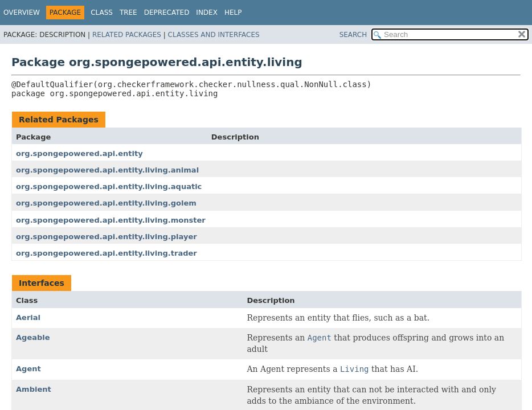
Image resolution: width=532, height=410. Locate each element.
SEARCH (353, 35)
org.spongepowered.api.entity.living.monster (111, 220)
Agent (28, 369)
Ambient (34, 389)
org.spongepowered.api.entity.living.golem (106, 203)
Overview (22, 13)
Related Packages (127, 35)
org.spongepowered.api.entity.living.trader (107, 253)
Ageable (33, 337)
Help (233, 13)
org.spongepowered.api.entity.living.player (107, 237)
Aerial (28, 317)
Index (207, 13)
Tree (128, 13)
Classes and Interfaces (214, 35)
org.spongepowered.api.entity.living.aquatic (109, 186)
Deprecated (167, 13)
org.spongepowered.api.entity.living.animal (107, 170)
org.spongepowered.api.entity (79, 153)
